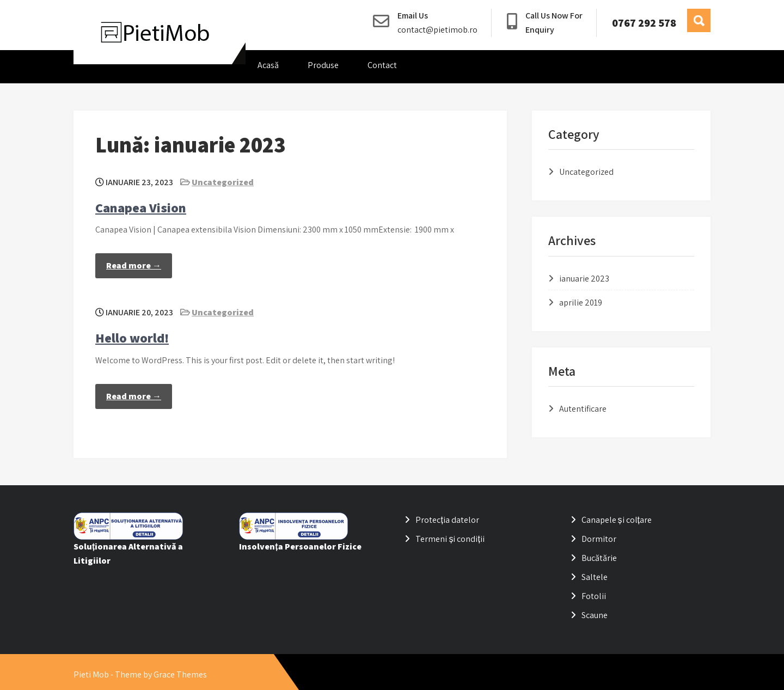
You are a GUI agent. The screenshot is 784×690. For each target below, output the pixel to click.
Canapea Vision (141, 207)
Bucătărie (599, 558)
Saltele (595, 577)
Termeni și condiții (450, 539)
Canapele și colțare (617, 520)
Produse (323, 65)
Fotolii (594, 596)
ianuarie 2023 (584, 279)
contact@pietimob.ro (437, 30)
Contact (382, 65)
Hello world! (132, 338)
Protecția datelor (447, 520)
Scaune (595, 615)
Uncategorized (223, 182)
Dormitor (599, 539)
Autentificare (583, 409)
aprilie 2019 (581, 303)
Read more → (134, 265)
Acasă (268, 65)
